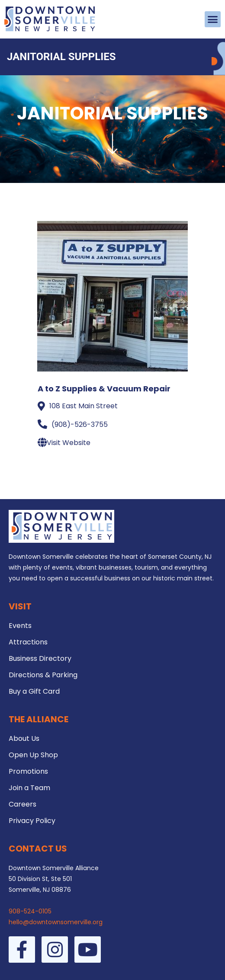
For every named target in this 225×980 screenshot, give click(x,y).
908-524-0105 (30, 911)
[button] (213, 19)
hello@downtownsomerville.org (56, 922)
